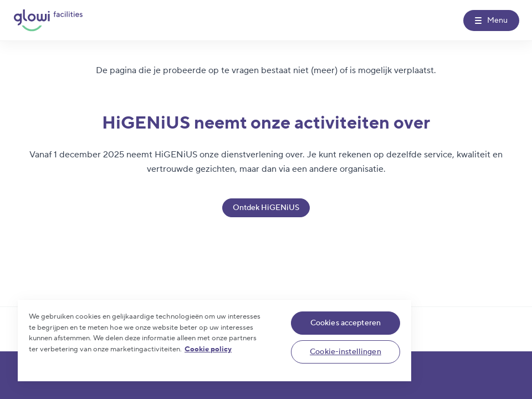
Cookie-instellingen (346, 352)
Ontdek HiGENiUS (266, 208)
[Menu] (491, 21)
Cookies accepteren (346, 323)
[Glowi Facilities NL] (48, 21)
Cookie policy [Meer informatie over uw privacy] (208, 349)
